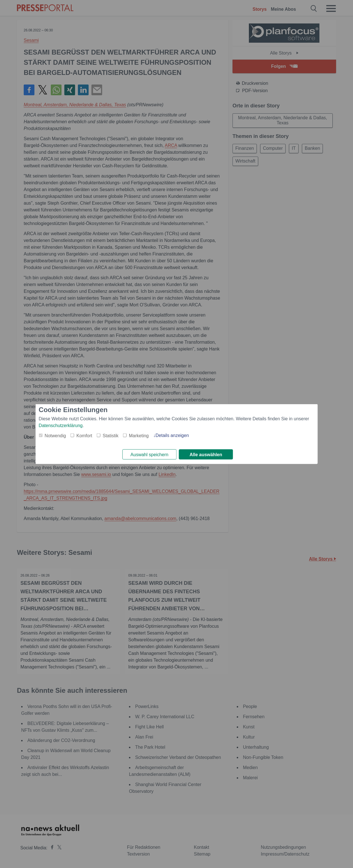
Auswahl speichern (149, 455)
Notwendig (55, 435)
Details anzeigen (172, 435)
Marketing (139, 435)
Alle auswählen (206, 455)
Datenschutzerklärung (61, 425)
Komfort (84, 435)
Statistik (111, 435)
